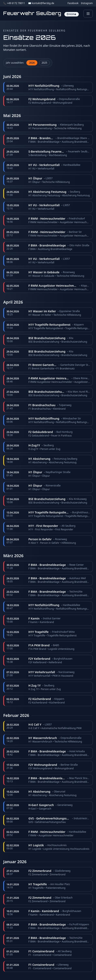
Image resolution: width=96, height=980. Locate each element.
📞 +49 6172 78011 (14, 3)
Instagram (87, 3)
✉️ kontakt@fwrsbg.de (41, 3)
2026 (32, 63)
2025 (44, 63)
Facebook (73, 3)
